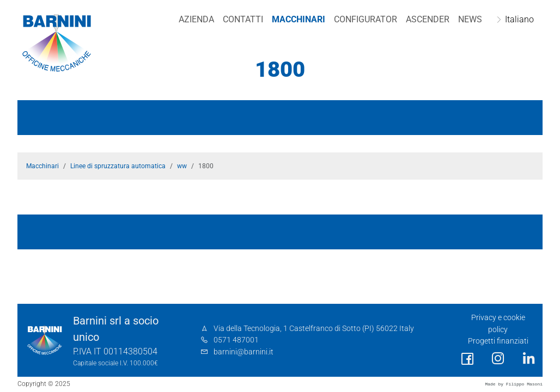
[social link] (467, 359)
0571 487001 (236, 340)
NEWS (470, 19)
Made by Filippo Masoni (514, 384)
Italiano (519, 19)
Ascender (428, 19)
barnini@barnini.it (244, 352)
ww (182, 166)
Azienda (196, 19)
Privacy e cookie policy (498, 324)
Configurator (366, 19)
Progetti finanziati (498, 341)
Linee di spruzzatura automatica (118, 166)
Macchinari (299, 19)
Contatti (243, 19)
